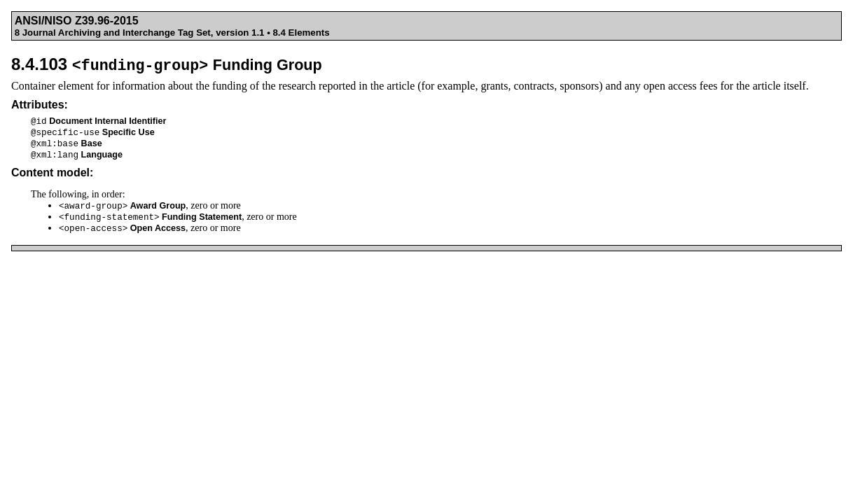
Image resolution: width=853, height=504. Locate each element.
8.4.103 (167, 64)
